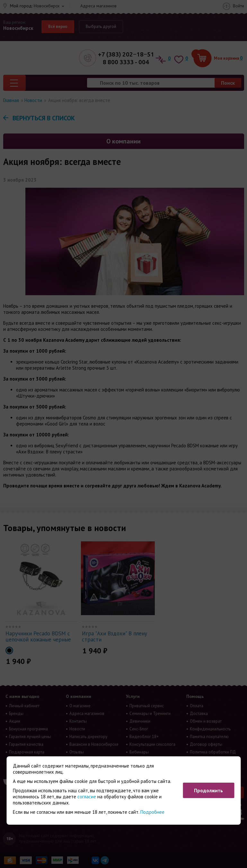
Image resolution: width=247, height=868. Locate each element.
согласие (87, 797)
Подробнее (152, 812)
